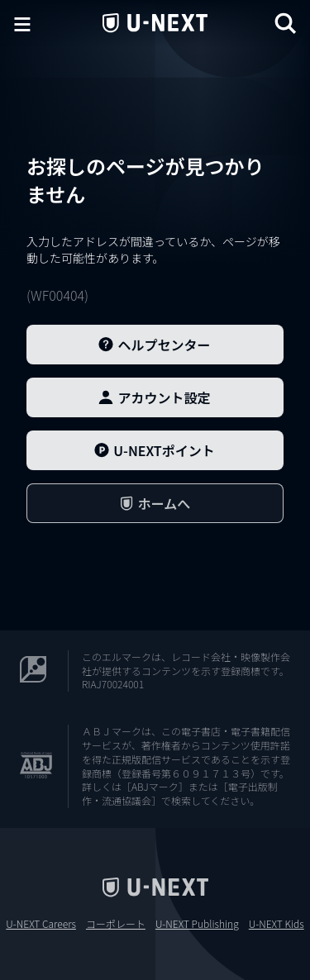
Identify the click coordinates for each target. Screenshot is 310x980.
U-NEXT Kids (277, 924)
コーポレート (116, 924)
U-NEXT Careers (41, 924)
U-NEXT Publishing (197, 924)
